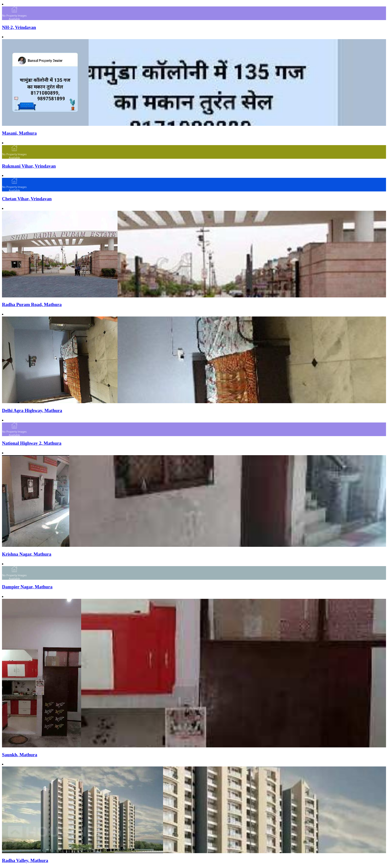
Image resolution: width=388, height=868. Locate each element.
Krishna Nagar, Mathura (27, 554)
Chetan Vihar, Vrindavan (27, 199)
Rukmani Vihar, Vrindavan (29, 166)
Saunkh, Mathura (20, 755)
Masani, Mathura (19, 133)
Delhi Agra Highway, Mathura (32, 410)
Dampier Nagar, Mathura (27, 587)
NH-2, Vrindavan (19, 27)
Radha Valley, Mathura (25, 860)
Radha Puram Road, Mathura (32, 304)
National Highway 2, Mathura (32, 443)
